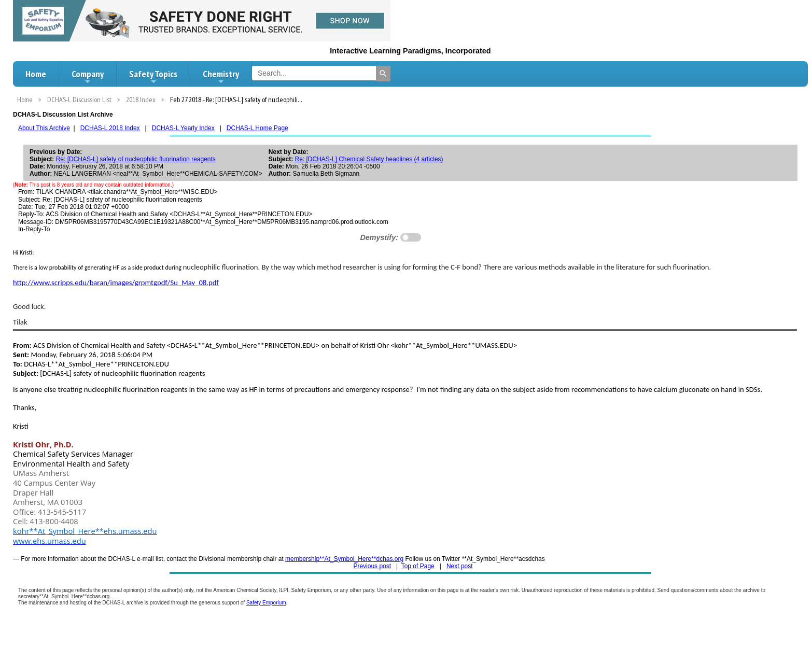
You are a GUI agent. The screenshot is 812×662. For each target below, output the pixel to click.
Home (36, 74)
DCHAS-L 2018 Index (110, 128)
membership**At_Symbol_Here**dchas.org (344, 559)
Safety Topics (153, 77)
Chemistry (221, 77)
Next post (460, 566)
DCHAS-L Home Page (257, 128)
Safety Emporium (266, 603)
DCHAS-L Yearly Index (183, 128)
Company (88, 77)
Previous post (372, 566)
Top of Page (418, 566)
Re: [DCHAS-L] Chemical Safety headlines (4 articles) (369, 159)
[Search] (383, 74)
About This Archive (44, 128)
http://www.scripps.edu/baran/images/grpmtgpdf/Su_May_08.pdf (116, 283)
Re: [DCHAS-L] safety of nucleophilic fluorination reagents (136, 159)
